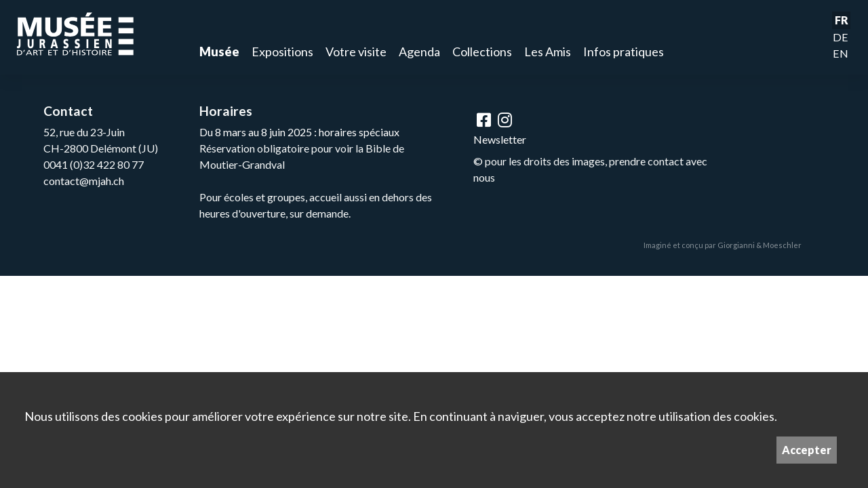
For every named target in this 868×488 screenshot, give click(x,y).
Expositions (282, 52)
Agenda (419, 52)
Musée (219, 52)
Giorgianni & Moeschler (759, 245)
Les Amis (548, 52)
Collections (482, 52)
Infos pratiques (624, 52)
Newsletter (500, 139)
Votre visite (356, 52)
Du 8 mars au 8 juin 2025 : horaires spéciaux (299, 132)
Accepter (807, 450)
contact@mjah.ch (84, 181)
